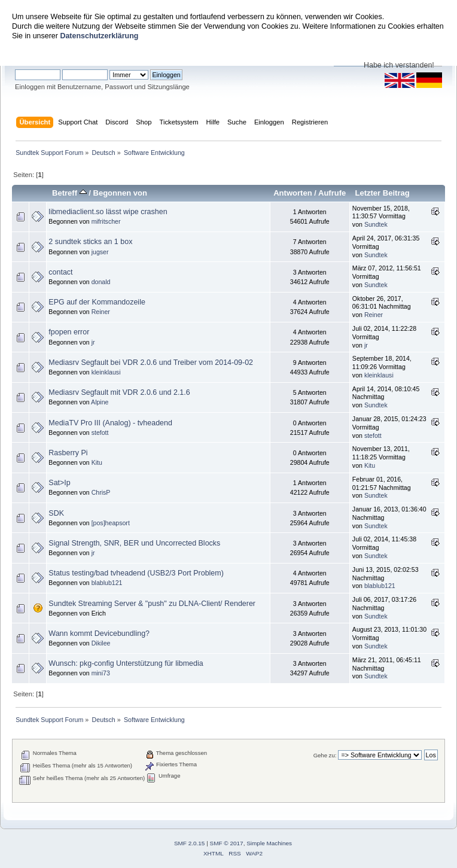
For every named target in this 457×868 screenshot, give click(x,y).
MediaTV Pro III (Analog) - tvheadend (110, 423)
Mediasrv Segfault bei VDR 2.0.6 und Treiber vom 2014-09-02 (151, 363)
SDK (56, 513)
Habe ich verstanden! (399, 65)
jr (93, 342)
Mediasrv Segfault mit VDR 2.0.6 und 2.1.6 (119, 392)
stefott (100, 433)
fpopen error (69, 332)
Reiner (101, 312)
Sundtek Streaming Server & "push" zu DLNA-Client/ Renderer (152, 604)
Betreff (69, 193)
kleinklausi (106, 372)
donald (101, 282)
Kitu (97, 462)
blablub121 (107, 583)
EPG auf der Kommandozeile (97, 302)
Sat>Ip (59, 483)
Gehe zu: (325, 755)
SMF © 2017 (227, 843)
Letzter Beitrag (382, 193)
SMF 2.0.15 (190, 843)
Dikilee (101, 643)
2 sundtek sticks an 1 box (90, 242)
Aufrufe (332, 193)
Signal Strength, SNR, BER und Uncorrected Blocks (134, 543)
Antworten (293, 193)
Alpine (100, 402)
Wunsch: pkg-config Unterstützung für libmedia (126, 663)
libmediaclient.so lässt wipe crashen (108, 212)
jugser (100, 252)
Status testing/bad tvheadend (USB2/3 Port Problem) (136, 573)
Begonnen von (120, 193)
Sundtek (376, 224)
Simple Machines (269, 843)
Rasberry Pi (68, 453)
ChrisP (101, 492)
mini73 (101, 673)
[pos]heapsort (111, 523)
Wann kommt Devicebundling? (99, 634)
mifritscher (106, 221)
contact (60, 272)
